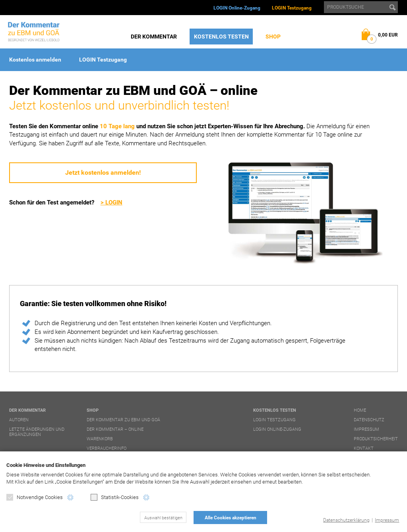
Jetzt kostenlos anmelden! (103, 173)
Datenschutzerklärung (346, 520)
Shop (273, 37)
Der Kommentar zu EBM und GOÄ (123, 420)
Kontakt (364, 448)
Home (360, 410)
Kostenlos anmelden (35, 60)
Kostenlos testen (221, 37)
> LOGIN (111, 202)
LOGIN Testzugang (292, 8)
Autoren (19, 420)
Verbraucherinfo (107, 448)
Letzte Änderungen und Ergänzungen (37, 432)
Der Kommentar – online (115, 429)
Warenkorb (100, 439)
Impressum (387, 520)
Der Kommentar (154, 37)
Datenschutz (369, 420)
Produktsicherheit (376, 439)
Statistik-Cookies (115, 497)
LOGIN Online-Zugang (237, 8)
